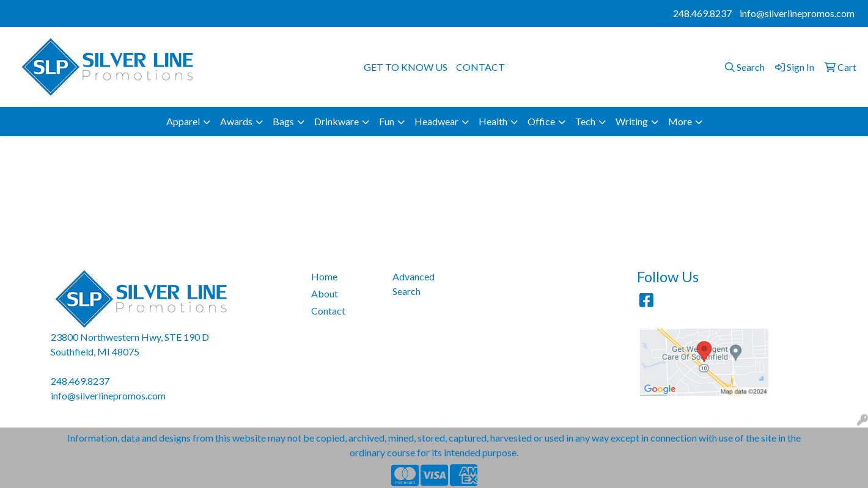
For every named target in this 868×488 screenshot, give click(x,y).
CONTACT (480, 67)
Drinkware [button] (337, 121)
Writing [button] (632, 121)
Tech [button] (585, 121)
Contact (328, 311)
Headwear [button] (436, 121)
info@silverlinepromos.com (797, 13)
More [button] (680, 121)
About (325, 293)
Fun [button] (387, 121)
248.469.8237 (702, 13)
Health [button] (493, 121)
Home (324, 276)
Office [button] (541, 121)
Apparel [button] (183, 121)
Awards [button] (236, 121)
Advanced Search (414, 284)
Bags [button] (283, 121)
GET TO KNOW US (406, 67)
